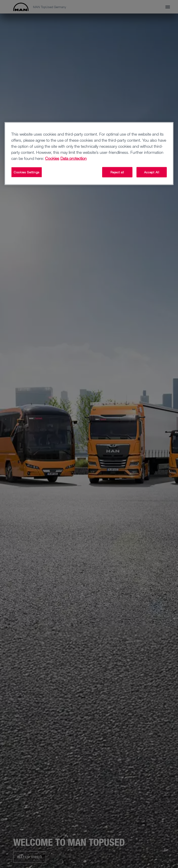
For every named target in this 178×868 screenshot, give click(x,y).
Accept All (152, 172)
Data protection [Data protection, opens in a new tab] (74, 158)
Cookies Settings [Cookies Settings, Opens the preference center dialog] (27, 172)
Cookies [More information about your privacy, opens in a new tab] (52, 158)
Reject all (117, 172)
